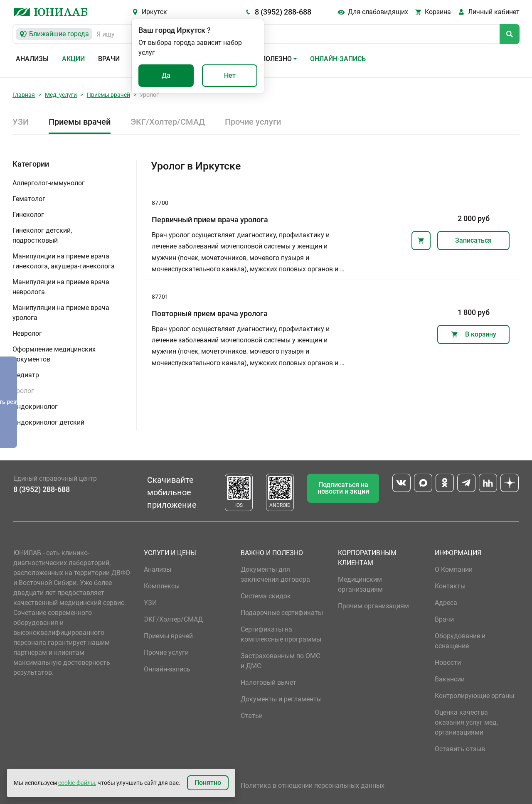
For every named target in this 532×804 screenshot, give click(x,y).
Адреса (446, 603)
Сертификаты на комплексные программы (281, 634)
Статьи (252, 716)
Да (166, 75)
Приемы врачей (108, 95)
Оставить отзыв (460, 749)
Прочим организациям (373, 606)
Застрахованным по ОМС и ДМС (280, 661)
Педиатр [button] (26, 375)
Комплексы (162, 586)
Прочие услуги (253, 122)
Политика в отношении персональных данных (313, 786)
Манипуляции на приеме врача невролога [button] (61, 287)
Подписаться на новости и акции (343, 488)
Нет (230, 75)
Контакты (450, 586)
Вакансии (450, 679)
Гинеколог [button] (28, 215)
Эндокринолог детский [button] (48, 422)
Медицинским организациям (360, 584)
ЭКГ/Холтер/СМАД (168, 122)
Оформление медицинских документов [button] (54, 354)
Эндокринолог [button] (35, 407)
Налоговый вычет (268, 682)
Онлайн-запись (338, 59)
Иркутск (154, 12)
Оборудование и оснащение (460, 641)
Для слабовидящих (378, 12)
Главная (24, 95)
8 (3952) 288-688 (283, 12)
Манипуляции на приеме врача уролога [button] (61, 313)
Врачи (109, 59)
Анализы (32, 59)
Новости (448, 663)
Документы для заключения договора (275, 574)
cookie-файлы (77, 783)
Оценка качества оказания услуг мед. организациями (467, 722)
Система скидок (266, 596)
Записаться (473, 240)
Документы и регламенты (281, 699)
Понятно (208, 783)
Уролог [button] (23, 391)
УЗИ (21, 122)
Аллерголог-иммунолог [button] (49, 183)
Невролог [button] (27, 333)
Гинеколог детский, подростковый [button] (42, 235)
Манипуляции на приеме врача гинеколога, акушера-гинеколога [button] (64, 261)
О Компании (454, 569)
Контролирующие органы (474, 696)
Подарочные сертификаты (282, 613)
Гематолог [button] (29, 199)
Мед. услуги (61, 95)
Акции (73, 59)
